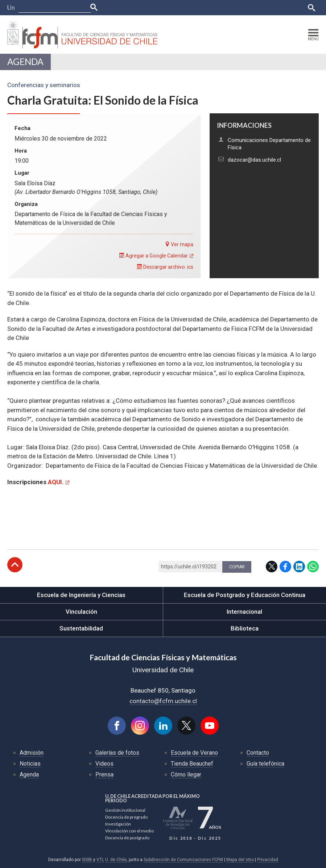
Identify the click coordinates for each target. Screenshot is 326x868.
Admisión (32, 753)
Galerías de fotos (117, 753)
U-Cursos (187, 7)
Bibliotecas (267, 7)
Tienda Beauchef (192, 764)
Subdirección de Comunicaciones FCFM (183, 860)
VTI (100, 860)
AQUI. (56, 482)
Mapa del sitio (240, 860)
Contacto (258, 753)
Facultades (150, 7)
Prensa (104, 774)
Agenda (25, 62)
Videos (104, 764)
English (293, 7)
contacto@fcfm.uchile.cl (163, 701)
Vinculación (81, 612)
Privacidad (268, 860)
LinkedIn (299, 567)
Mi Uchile (239, 7)
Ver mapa (179, 244)
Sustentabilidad (81, 628)
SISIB (87, 860)
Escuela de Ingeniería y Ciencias (81, 595)
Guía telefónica (265, 764)
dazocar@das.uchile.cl (254, 160)
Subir (15, 565)
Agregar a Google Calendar (154, 256)
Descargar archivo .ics (165, 267)
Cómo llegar (186, 774)
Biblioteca (245, 628)
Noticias (30, 764)
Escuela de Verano (194, 753)
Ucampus (213, 7)
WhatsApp (313, 567)
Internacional (244, 612)
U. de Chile (116, 860)
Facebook (285, 567)
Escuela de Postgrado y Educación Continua (245, 595)
